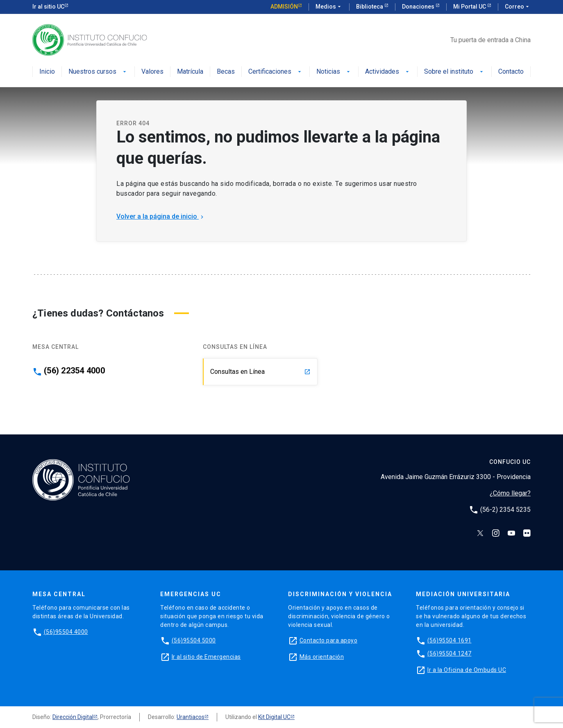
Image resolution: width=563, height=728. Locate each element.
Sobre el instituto (454, 72)
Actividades (388, 72)
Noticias (334, 72)
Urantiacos (191, 717)
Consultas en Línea (260, 372)
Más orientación (322, 657)
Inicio (47, 72)
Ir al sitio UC (48, 7)
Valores (152, 72)
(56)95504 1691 (449, 640)
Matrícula (190, 72)
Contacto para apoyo (329, 640)
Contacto (511, 72)
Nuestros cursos (98, 72)
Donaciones (419, 7)
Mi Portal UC (470, 7)
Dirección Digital (73, 717)
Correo (518, 7)
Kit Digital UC (274, 717)
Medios (329, 7)
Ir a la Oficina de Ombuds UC (467, 670)
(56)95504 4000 (66, 632)
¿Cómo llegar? (510, 493)
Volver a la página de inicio (161, 216)
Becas (226, 72)
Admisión (284, 7)
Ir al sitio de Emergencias (206, 657)
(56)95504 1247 (449, 653)
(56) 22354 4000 (74, 371)
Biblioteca (370, 7)
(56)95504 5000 (194, 640)
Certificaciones (276, 72)
